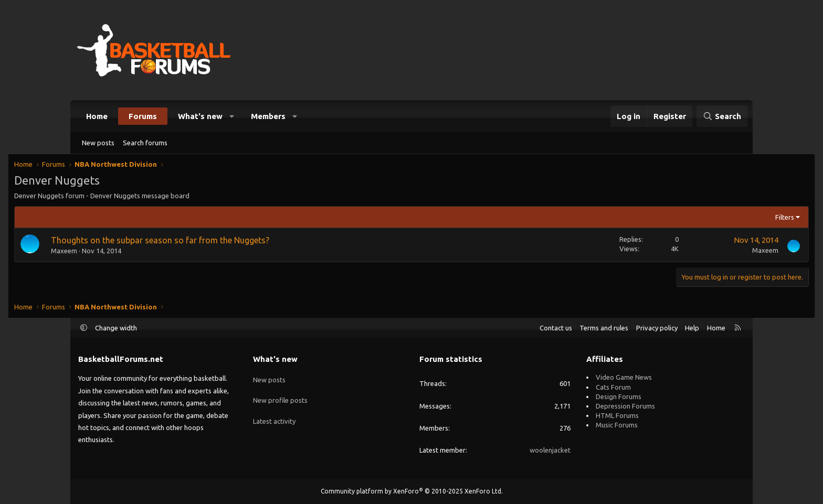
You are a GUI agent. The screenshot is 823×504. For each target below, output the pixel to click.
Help (692, 328)
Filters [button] (720, 219)
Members (268, 116)
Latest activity (274, 415)
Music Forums (617, 425)
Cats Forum (613, 387)
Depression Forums (625, 406)
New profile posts (280, 396)
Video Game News (624, 377)
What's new (200, 116)
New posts (98, 143)
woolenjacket (550, 450)
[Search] (722, 116)
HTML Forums (617, 415)
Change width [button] (116, 328)
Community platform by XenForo (412, 491)
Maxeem (129, 253)
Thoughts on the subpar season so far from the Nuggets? (225, 242)
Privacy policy (657, 328)
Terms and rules (604, 328)
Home (97, 116)
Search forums (145, 143)
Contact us (556, 328)
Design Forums (619, 396)
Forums (143, 116)
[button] (232, 116)
